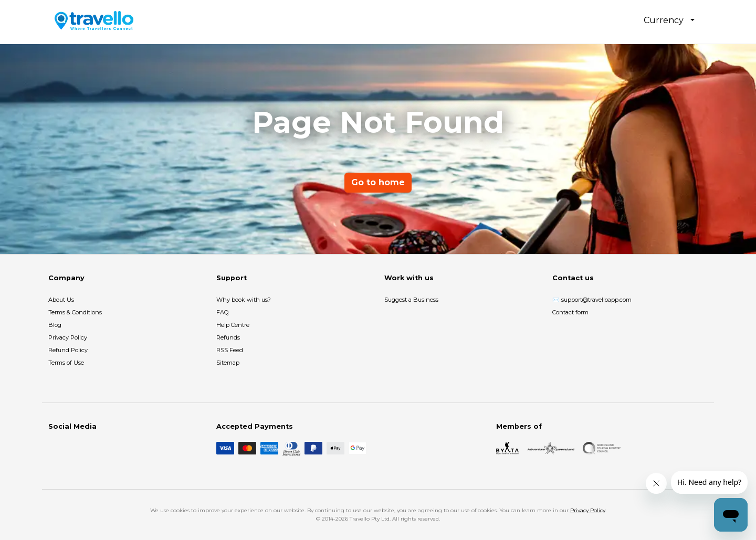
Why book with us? (244, 300)
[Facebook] (55, 448)
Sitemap (228, 363)
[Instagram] (71, 448)
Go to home (378, 182)
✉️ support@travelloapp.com (592, 300)
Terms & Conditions (75, 312)
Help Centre (233, 325)
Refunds (228, 337)
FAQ (222, 312)
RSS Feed (230, 350)
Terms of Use (66, 363)
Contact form (570, 312)
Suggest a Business (411, 300)
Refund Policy (68, 350)
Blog (55, 325)
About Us (61, 300)
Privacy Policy (68, 337)
